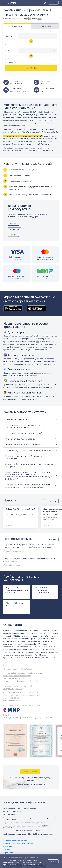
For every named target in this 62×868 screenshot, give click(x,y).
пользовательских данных (27, 860)
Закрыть (53, 861)
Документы (8, 850)
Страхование (8, 846)
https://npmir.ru (9, 715)
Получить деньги (30, 772)
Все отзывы (52, 539)
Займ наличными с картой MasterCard (45, 258)
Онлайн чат (15, 229)
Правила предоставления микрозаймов (18, 843)
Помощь (46, 3)
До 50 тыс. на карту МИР (45, 277)
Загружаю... (31, 68)
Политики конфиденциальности (31, 865)
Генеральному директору (14, 689)
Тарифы (13, 235)
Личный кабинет (52, 3)
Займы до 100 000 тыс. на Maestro (17, 277)
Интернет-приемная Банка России (18, 669)
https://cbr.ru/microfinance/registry (17, 676)
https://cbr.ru (8, 665)
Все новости (51, 501)
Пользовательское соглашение (15, 840)
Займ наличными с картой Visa (17, 258)
